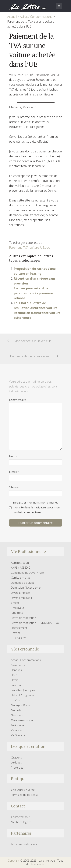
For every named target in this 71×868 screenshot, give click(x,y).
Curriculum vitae (21, 578)
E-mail (14, 472)
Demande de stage (23, 583)
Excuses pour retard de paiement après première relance (33, 293)
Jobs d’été (17, 613)
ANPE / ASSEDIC (21, 568)
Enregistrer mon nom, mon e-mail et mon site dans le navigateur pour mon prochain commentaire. (36, 507)
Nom (13, 456)
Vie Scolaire (18, 735)
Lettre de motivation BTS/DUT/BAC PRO (35, 623)
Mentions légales (21, 822)
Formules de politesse (25, 795)
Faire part (17, 685)
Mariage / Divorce (22, 705)
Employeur (18, 608)
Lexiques (16, 762)
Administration (20, 563)
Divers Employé (20, 593)
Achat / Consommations (26, 660)
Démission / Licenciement (27, 588)
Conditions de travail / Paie (27, 573)
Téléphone (17, 725)
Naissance (17, 715)
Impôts (15, 700)
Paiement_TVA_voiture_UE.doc (29, 248)
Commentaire (18, 400)
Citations (16, 758)
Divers (15, 680)
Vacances (17, 730)
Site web (14, 487)
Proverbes (17, 768)
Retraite (16, 633)
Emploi (15, 603)
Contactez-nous (21, 817)
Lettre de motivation (23, 618)
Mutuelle (16, 710)
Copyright (14, 861)
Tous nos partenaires (24, 844)
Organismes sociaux (23, 720)
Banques (16, 670)
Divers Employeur (22, 598)
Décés (15, 675)
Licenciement (19, 628)
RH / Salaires (19, 638)
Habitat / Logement (23, 695)
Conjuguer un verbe (23, 790)
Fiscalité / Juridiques (23, 690)
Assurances (18, 665)
